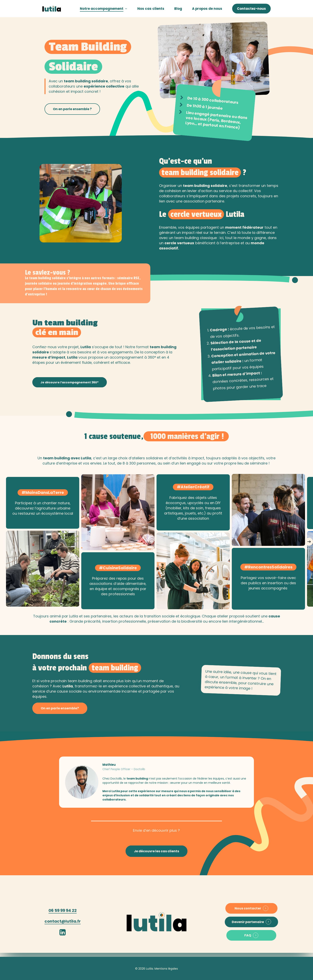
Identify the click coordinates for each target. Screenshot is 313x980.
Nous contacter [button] (248, 908)
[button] (72, 109)
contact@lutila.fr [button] (63, 921)
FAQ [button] (248, 935)
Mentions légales (166, 969)
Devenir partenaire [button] (248, 922)
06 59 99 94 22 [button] (63, 910)
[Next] (309, 542)
